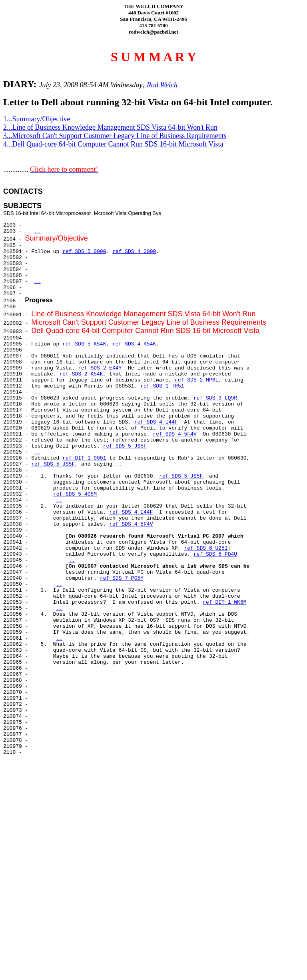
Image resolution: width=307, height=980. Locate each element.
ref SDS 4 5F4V (174, 434)
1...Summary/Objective (37, 119)
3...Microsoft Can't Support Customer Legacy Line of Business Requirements (115, 136)
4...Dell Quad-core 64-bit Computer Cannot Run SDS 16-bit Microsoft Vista (113, 144)
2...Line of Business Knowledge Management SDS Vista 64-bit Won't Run (110, 127)
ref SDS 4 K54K (134, 344)
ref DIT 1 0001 (84, 458)
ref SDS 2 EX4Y (100, 368)
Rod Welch (161, 85)
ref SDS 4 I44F (156, 422)
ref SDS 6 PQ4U (215, 554)
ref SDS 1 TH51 (162, 386)
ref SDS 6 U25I (206, 548)
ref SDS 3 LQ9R (215, 398)
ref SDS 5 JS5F (125, 446)
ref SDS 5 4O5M (75, 494)
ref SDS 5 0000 (84, 252)
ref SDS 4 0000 (134, 252)
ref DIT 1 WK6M (224, 602)
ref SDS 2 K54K (81, 374)
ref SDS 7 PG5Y (122, 578)
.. (38, 231)
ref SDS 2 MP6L (196, 380)
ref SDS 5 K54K (84, 344)
